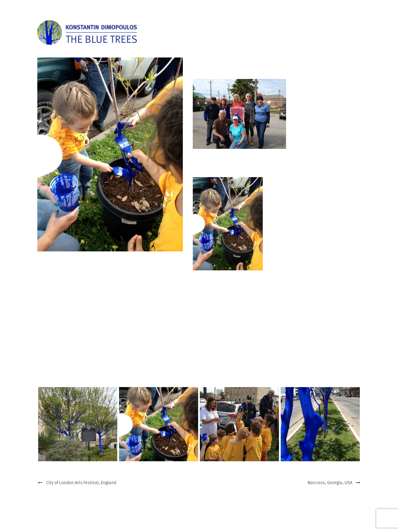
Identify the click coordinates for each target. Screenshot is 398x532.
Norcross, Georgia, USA (334, 482)
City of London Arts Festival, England (77, 482)
